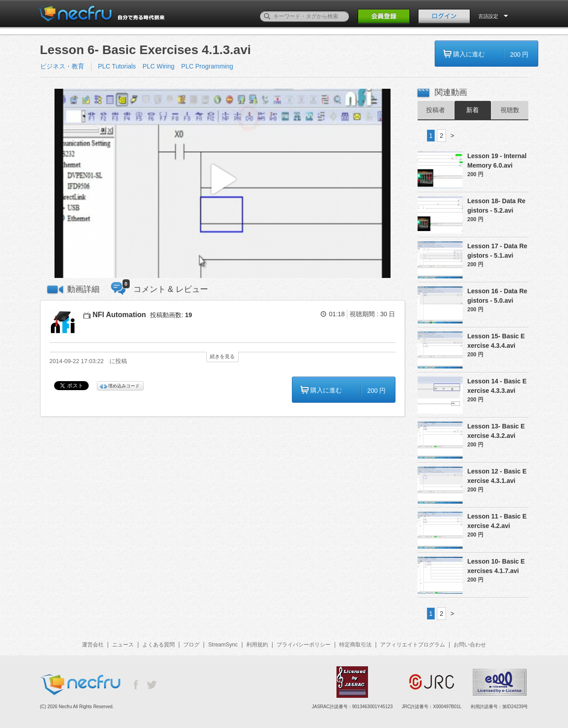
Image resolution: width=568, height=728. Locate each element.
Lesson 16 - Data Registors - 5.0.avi (498, 296)
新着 (473, 110)
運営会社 (93, 645)
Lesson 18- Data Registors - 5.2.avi (497, 206)
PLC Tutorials (117, 66)
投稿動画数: (171, 315)
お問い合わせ (470, 645)
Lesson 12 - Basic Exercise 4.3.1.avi (497, 476)
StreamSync (223, 645)
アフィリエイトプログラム (413, 645)
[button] (223, 184)
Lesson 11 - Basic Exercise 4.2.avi (497, 521)
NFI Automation (120, 315)
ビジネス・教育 (62, 66)
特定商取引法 (355, 645)
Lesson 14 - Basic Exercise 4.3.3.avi (497, 386)
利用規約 (257, 645)
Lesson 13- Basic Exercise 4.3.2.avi (496, 431)
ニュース (123, 645)
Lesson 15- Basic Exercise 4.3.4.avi (496, 341)
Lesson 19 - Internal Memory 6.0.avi (497, 161)
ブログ (191, 645)
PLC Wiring (159, 66)
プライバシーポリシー (304, 645)
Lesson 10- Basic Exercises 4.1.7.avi (496, 566)
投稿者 (436, 110)
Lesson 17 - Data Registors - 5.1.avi (498, 251)
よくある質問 (159, 645)
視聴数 (510, 110)
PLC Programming (207, 66)
